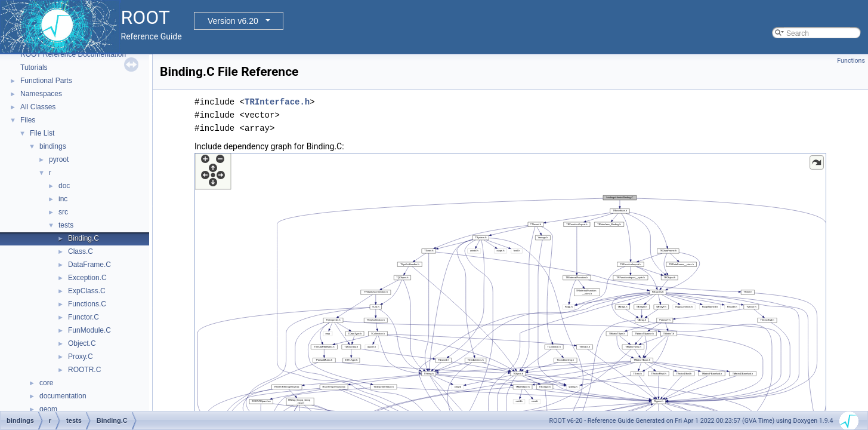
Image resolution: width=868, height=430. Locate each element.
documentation (63, 396)
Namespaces (41, 94)
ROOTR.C (84, 370)
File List (42, 133)
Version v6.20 (233, 21)
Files (28, 120)
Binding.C (84, 238)
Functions (851, 61)
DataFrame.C (89, 265)
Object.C (82, 343)
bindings (53, 146)
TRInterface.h (277, 102)
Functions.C (87, 304)
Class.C (81, 251)
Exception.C (87, 278)
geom (48, 409)
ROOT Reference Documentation (73, 54)
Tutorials (34, 67)
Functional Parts (46, 81)
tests (66, 225)
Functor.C (84, 317)
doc (64, 186)
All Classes (38, 107)
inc (63, 199)
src (63, 212)
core (46, 383)
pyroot (59, 159)
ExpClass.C (87, 291)
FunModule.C (89, 330)
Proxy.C (81, 357)
